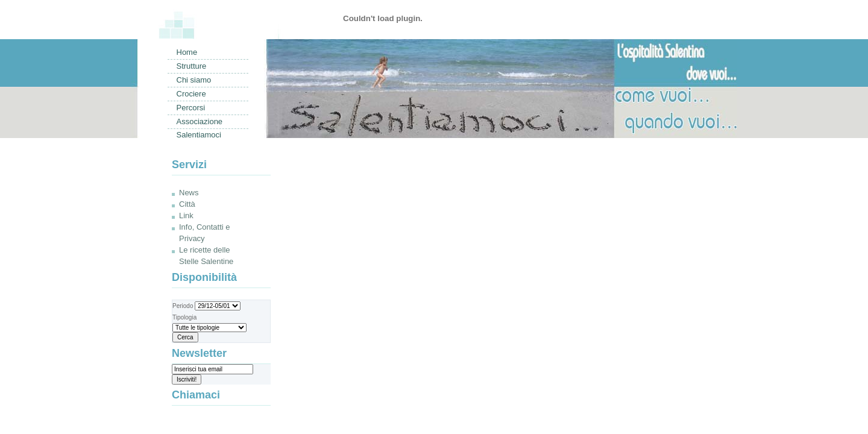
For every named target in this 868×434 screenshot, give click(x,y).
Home (187, 52)
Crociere (191, 94)
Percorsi (191, 108)
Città (187, 204)
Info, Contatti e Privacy (205, 233)
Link (186, 215)
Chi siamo (194, 80)
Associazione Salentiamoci (200, 123)
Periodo (206, 306)
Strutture (192, 66)
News (189, 193)
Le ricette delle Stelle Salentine (206, 256)
